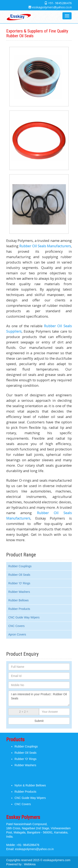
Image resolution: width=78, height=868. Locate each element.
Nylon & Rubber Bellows (30, 785)
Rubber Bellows (18, 600)
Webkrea (30, 864)
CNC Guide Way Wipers (24, 617)
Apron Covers (17, 634)
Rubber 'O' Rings (19, 583)
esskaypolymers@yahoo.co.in (52, 7)
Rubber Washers (19, 592)
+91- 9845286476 (60, 3)
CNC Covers (16, 626)
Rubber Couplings (20, 566)
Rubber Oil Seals (19, 575)
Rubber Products (19, 609)
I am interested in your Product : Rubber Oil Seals (39, 698)
